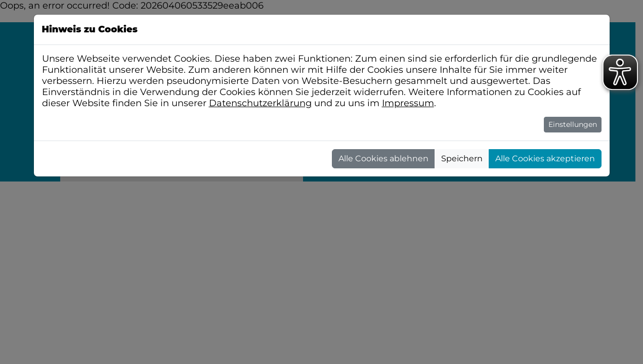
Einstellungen (573, 124)
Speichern (462, 158)
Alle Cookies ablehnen (383, 158)
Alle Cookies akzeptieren (545, 158)
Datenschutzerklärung (260, 103)
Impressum (408, 103)
